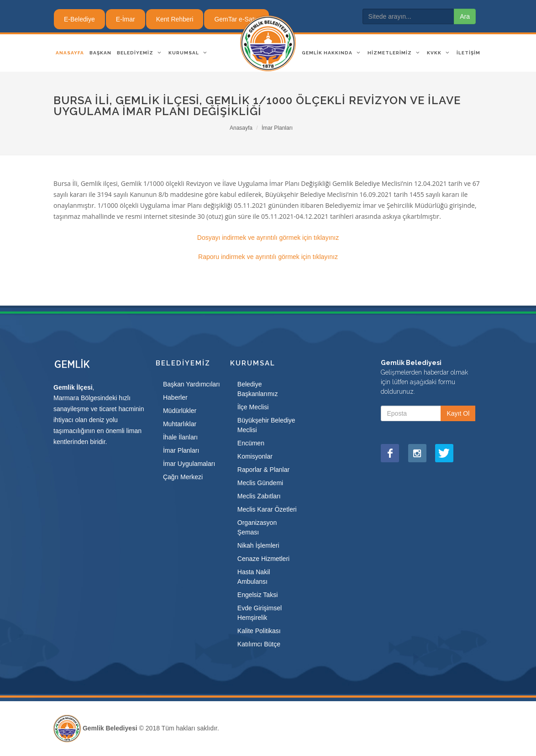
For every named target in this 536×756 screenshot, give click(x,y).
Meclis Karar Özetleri (267, 509)
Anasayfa (241, 128)
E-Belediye (79, 19)
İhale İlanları (180, 437)
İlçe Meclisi (253, 407)
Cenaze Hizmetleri (263, 559)
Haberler (175, 397)
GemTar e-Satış (236, 19)
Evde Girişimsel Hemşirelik (260, 613)
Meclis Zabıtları (259, 496)
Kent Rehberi (175, 19)
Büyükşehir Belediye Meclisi (266, 425)
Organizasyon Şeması (257, 527)
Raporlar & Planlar (263, 470)
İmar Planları (277, 128)
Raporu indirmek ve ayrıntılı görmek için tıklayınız (268, 257)
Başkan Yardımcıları (192, 384)
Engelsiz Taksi (257, 595)
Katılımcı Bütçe (259, 644)
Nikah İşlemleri (258, 545)
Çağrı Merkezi (183, 477)
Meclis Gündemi (260, 483)
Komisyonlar (255, 456)
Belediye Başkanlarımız (258, 389)
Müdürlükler (180, 411)
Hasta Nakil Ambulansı (254, 577)
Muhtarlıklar (180, 424)
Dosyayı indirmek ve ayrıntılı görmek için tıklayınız (268, 238)
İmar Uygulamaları (189, 464)
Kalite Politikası (259, 631)
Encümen (251, 443)
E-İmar (126, 19)
